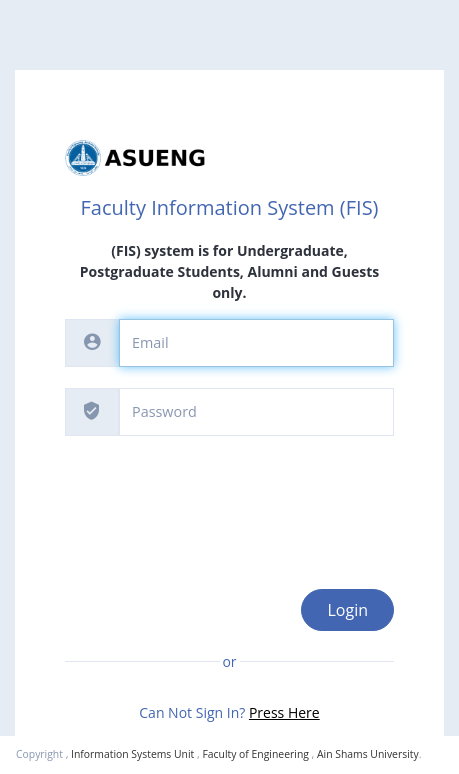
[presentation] (217, 496)
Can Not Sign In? (229, 712)
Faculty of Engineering (255, 754)
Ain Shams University (368, 754)
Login (347, 610)
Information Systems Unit (132, 754)
